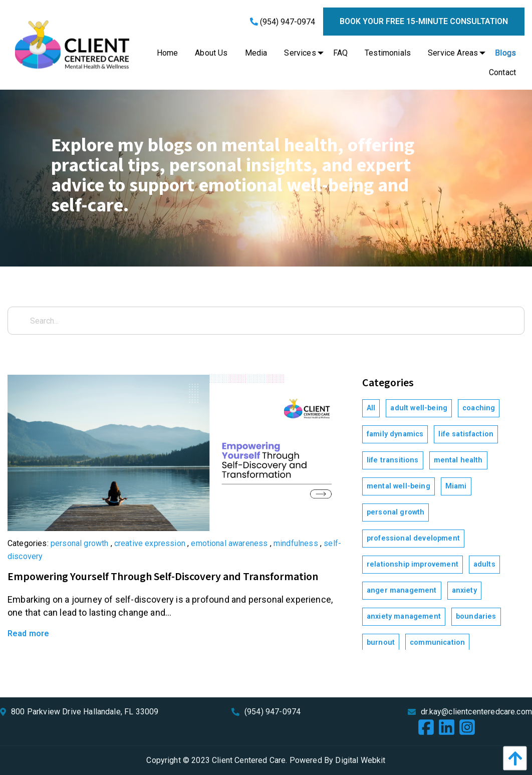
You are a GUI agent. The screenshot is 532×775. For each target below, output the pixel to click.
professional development (413, 538)
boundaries (476, 616)
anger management (402, 590)
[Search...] (266, 321)
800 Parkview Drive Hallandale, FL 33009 (85, 712)
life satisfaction (466, 434)
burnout (381, 642)
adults (484, 564)
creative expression (150, 543)
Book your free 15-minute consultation (424, 21)
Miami (456, 486)
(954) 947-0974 (283, 22)
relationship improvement (413, 564)
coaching (479, 408)
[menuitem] (168, 53)
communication (437, 642)
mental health (458, 460)
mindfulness (296, 543)
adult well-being (419, 408)
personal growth (79, 543)
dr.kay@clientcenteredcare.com (476, 712)
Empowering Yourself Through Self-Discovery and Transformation (163, 577)
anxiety (464, 590)
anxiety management (404, 616)
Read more (28, 633)
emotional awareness (229, 543)
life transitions (393, 460)
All (371, 408)
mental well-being (398, 486)
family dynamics (395, 434)
